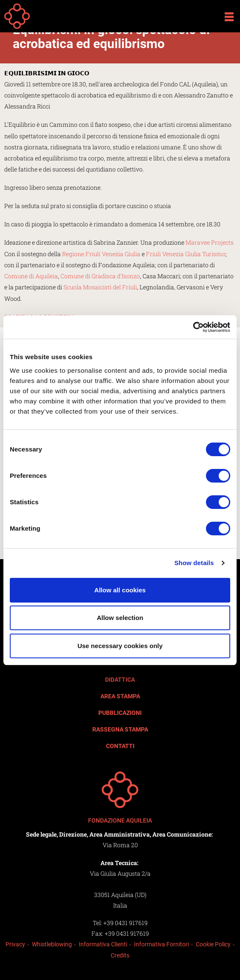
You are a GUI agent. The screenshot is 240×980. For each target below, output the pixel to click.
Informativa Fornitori (161, 944)
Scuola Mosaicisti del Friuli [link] (100, 287)
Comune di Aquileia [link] (31, 276)
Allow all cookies (120, 590)
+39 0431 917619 (126, 923)
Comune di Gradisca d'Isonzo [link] (100, 276)
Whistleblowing (52, 944)
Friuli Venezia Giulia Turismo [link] (186, 254)
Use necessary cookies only (120, 646)
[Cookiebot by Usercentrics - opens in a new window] (193, 327)
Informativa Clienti (103, 944)
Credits (120, 955)
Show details (194, 563)
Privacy (15, 944)
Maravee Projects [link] (210, 242)
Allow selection (120, 618)
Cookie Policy (213, 944)
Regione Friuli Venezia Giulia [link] (101, 254)
